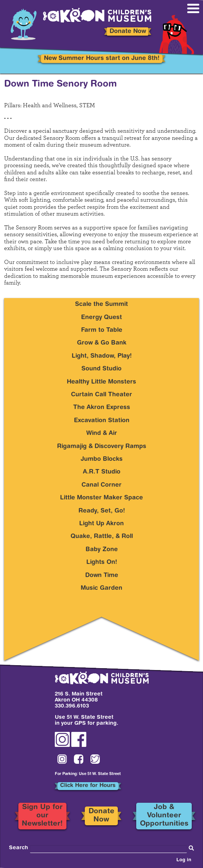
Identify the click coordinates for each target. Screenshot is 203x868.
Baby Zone (102, 550)
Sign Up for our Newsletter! (42, 816)
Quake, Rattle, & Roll (102, 537)
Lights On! (102, 562)
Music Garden (101, 588)
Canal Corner (101, 485)
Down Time (102, 576)
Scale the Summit (101, 304)
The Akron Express (102, 408)
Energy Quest (101, 318)
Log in (184, 861)
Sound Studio (101, 369)
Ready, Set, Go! (102, 511)
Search (19, 848)
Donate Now (128, 31)
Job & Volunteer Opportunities (164, 816)
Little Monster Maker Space (101, 498)
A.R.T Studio (102, 472)
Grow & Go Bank (102, 343)
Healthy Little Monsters (101, 382)
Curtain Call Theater (101, 395)
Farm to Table (102, 330)
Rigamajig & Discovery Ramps (102, 447)
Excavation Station (102, 421)
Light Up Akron (101, 524)
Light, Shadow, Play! (102, 356)
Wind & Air (102, 433)
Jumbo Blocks (102, 459)
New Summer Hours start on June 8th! (102, 58)
